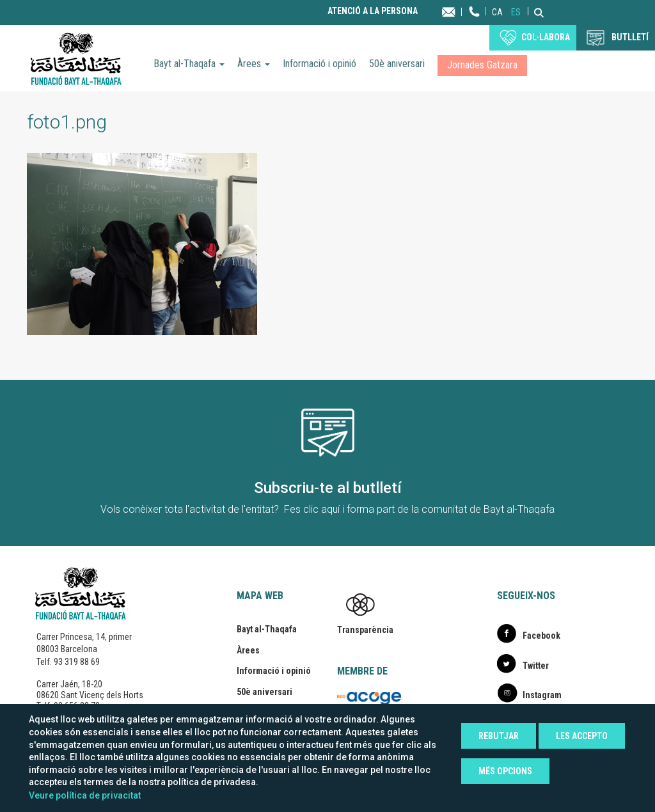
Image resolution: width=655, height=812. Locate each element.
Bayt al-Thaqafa (189, 64)
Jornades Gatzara (482, 65)
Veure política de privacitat (85, 795)
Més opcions (505, 771)
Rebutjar (499, 736)
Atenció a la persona (373, 11)
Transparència (365, 630)
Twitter (536, 666)
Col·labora (546, 37)
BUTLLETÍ (630, 37)
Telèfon (475, 24)
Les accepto (582, 736)
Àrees (254, 64)
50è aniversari (397, 64)
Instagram (542, 695)
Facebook (541, 636)
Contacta (461, 11)
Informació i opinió (320, 64)
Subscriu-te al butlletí (328, 488)
